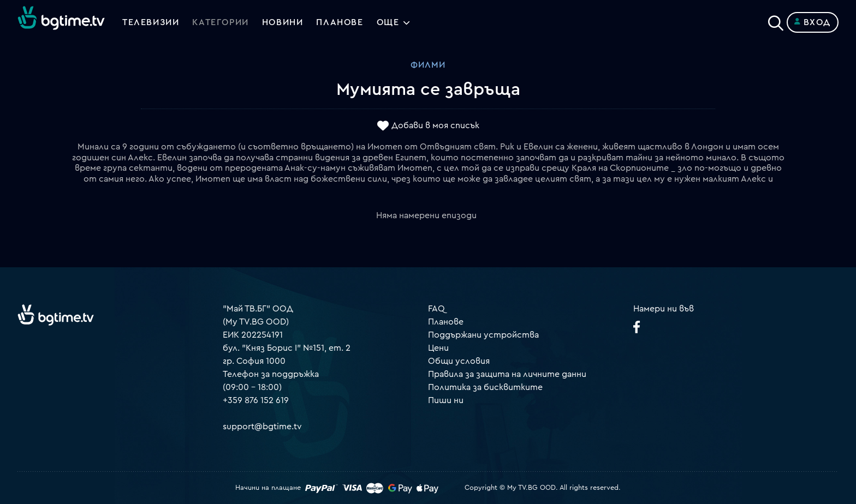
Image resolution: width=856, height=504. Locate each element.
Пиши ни (446, 400)
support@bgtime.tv (262, 427)
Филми (428, 65)
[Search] (776, 20)
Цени (438, 348)
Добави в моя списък (435, 126)
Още (388, 22)
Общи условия (459, 361)
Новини (283, 22)
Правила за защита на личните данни (507, 374)
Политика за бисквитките (485, 387)
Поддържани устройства (483, 335)
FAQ (436, 309)
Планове (446, 322)
